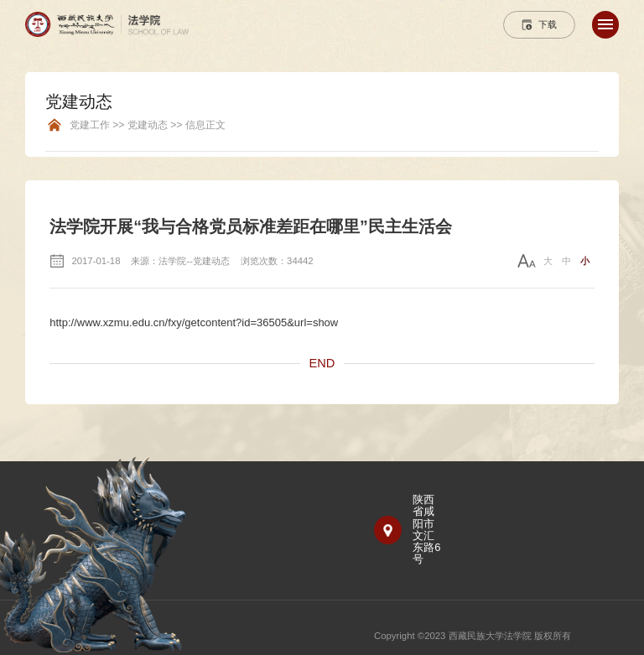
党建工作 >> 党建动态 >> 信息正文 (148, 125)
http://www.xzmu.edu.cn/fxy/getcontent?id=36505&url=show (194, 322)
